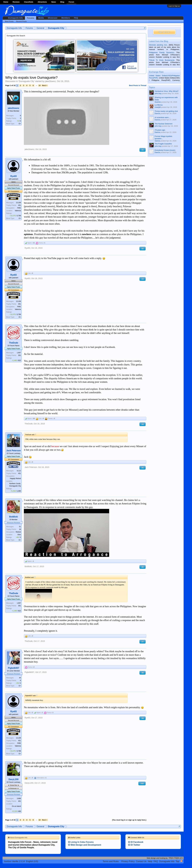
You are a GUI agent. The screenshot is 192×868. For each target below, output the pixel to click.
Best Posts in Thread (138, 85)
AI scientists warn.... (163, 117)
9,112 (19, 471)
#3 (143, 279)
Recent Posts (21, 21)
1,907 (19, 353)
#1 (143, 150)
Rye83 (14, 176)
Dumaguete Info (15, 18)
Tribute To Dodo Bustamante (162, 60)
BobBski (14, 517)
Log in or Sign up (174, 6)
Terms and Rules (111, 861)
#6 (143, 567)
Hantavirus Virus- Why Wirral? (167, 91)
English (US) (32, 861)
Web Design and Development (85, 845)
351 (19, 355)
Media (41, 18)
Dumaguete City (26, 81)
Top (177, 861)
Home (6, 2)
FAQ (76, 18)
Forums (31, 18)
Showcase (53, 18)
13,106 (18, 203)
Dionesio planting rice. (158, 45)
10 (40, 85)
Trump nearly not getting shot (166, 111)
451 (19, 205)
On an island (16, 806)
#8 (143, 673)
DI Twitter (134, 845)
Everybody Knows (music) (165, 150)
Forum (71, 2)
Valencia (18, 211)
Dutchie (158, 102)
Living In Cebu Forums (81, 842)
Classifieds (29, 2)
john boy (158, 93)
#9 (143, 718)
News (54, 2)
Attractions (42, 2)
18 (20, 529)
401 (19, 801)
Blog (62, 2)
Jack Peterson (14, 451)
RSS (181, 861)
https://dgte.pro (176, 858)
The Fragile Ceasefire (163, 144)
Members (66, 18)
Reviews (16, 2)
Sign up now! (164, 32)
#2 (143, 249)
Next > (45, 85)
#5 (143, 468)
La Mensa (159, 105)
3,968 (19, 799)
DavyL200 (14, 779)
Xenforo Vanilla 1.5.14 (14, 861)
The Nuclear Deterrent (163, 124)
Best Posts (9, 21)
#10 (142, 783)
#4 (143, 424)
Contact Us (141, 861)
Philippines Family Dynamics (161, 52)
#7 (143, 642)
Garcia (157, 113)
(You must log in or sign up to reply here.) (129, 820)
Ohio (19, 535)
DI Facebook (136, 842)
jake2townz (50, 81)
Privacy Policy (128, 861)
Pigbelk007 (14, 668)
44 (20, 678)
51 (20, 527)
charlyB (158, 107)
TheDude (13, 343)
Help (150, 861)
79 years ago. (160, 130)
